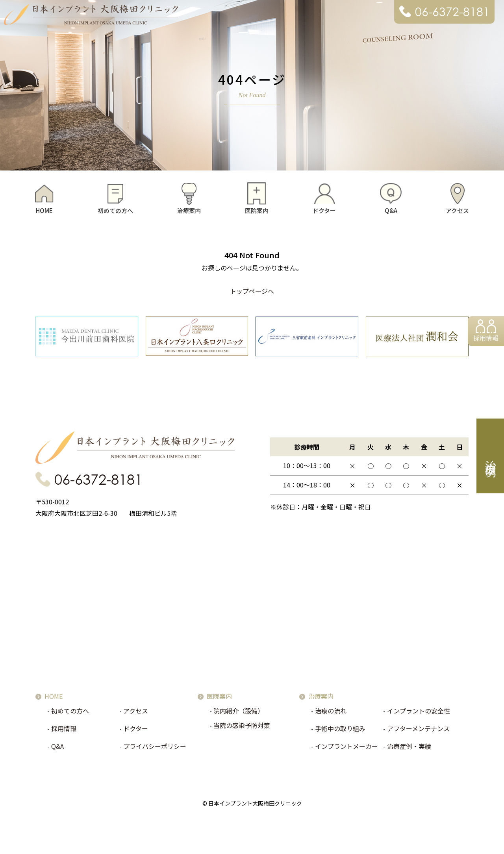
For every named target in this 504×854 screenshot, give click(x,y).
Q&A (391, 210)
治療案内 (189, 210)
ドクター (324, 210)
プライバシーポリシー (155, 748)
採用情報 (485, 339)
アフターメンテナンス (418, 731)
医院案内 (257, 210)
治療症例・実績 (409, 748)
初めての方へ (115, 210)
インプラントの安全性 (419, 713)
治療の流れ (331, 713)
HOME (44, 210)
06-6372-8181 (452, 12)
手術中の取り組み (340, 731)
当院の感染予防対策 (242, 728)
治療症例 (490, 456)
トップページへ (252, 291)
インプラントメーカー (346, 748)
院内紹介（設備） (239, 713)
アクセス (457, 210)
